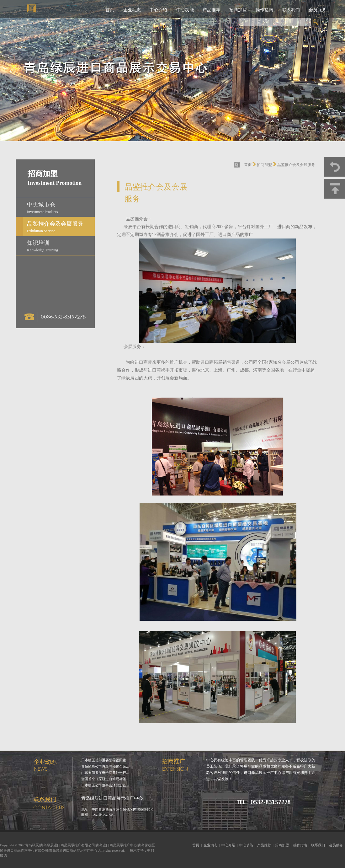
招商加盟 (238, 10)
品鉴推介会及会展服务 (296, 165)
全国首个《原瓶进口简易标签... (105, 779)
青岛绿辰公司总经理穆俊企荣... (105, 766)
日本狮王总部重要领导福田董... (105, 760)
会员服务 (317, 10)
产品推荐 (211, 10)
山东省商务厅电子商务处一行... (105, 773)
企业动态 (132, 10)
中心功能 (185, 10)
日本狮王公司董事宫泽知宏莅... (105, 785)
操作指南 (264, 10)
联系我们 (291, 10)
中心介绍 (158, 10)
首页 (110, 10)
